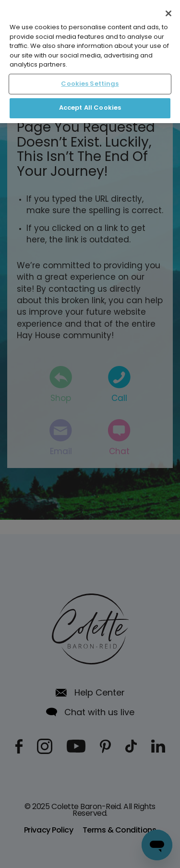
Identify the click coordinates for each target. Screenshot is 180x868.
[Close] (168, 13)
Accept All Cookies (90, 108)
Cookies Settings (90, 84)
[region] (90, 62)
